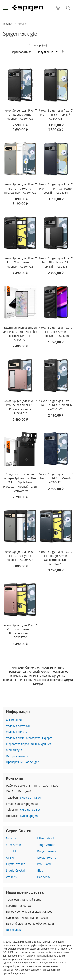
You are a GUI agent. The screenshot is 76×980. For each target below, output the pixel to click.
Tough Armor (46, 845)
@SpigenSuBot (30, 810)
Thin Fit (11, 851)
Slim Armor (14, 845)
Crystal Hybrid (47, 858)
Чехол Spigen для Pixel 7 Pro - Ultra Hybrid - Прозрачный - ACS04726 (20, 188)
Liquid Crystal (15, 870)
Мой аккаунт (14, 750)
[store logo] (28, 8)
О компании (14, 720)
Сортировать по (21, 52)
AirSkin (11, 858)
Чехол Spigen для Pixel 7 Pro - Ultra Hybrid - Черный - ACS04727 (20, 556)
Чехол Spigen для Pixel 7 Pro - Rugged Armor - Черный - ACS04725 (20, 114)
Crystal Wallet (15, 864)
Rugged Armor (47, 851)
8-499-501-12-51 (30, 798)
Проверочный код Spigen (23, 762)
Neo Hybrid (14, 838)
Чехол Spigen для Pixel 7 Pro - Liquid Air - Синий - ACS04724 (56, 478)
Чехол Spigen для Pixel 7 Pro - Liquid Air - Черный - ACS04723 (56, 405)
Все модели (14, 930)
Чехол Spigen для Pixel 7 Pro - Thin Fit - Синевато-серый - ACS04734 (56, 188)
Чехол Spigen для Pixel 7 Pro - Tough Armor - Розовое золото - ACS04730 (20, 631)
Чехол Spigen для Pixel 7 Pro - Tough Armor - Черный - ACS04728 (20, 262)
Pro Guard (44, 864)
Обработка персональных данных (28, 744)
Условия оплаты (17, 732)
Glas (40, 870)
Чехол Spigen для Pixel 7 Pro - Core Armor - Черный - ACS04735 (56, 332)
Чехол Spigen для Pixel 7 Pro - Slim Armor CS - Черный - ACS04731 (56, 262)
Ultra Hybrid (45, 838)
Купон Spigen (29, 816)
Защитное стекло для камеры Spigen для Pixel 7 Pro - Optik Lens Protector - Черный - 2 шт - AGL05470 (20, 482)
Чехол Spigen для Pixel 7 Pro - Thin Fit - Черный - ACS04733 (56, 114)
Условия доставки (18, 726)
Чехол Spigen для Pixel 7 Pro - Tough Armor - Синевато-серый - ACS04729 (56, 558)
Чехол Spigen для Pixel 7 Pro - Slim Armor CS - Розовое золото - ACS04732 (20, 407)
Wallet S (12, 877)
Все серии (44, 877)
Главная (8, 23)
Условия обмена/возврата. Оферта (29, 738)
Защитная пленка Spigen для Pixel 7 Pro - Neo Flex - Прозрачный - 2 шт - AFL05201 (20, 334)
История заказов (17, 756)
